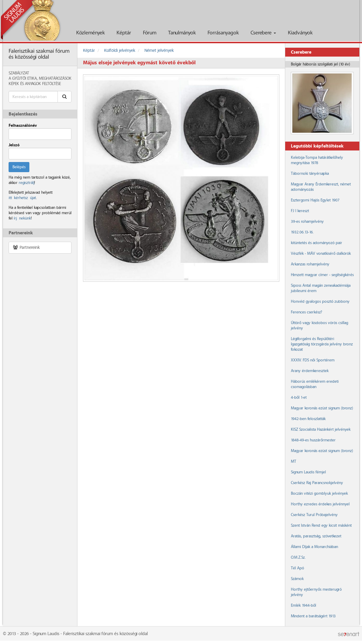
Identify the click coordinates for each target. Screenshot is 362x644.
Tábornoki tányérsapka (310, 174)
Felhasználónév (23, 126)
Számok (297, 579)
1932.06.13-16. (302, 232)
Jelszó (14, 145)
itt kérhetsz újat (22, 198)
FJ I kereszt (300, 211)
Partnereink (26, 247)
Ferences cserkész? (306, 312)
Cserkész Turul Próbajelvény (314, 515)
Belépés (19, 167)
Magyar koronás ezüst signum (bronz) (322, 408)
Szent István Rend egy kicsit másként (321, 526)
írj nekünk (22, 218)
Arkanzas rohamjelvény (310, 264)
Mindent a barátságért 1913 (313, 616)
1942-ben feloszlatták (308, 419)
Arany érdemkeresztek (310, 371)
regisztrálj (26, 183)
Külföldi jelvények (120, 51)
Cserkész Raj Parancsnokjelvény (317, 483)
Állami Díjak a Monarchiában (314, 547)
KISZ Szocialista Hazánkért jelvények (321, 430)
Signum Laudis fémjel (308, 472)
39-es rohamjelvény (307, 222)
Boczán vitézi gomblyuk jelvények (319, 494)
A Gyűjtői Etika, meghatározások (40, 79)
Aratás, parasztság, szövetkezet (316, 536)
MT (294, 462)
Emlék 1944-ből (303, 605)
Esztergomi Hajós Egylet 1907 (315, 200)
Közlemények (90, 33)
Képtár (124, 33)
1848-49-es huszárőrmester (313, 440)
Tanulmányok (182, 33)
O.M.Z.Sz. (298, 558)
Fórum (150, 33)
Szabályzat (19, 73)
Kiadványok (300, 33)
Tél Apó (297, 568)
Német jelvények (159, 51)
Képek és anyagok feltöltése (35, 84)
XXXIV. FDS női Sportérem (313, 360)
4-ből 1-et (299, 398)
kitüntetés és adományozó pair (316, 243)
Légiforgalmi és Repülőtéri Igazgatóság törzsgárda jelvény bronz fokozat (322, 344)
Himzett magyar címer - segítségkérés (322, 275)
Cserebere (263, 33)
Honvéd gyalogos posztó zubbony (320, 302)
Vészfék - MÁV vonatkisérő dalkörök (321, 254)
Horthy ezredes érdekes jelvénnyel (320, 504)
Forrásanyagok (223, 33)
